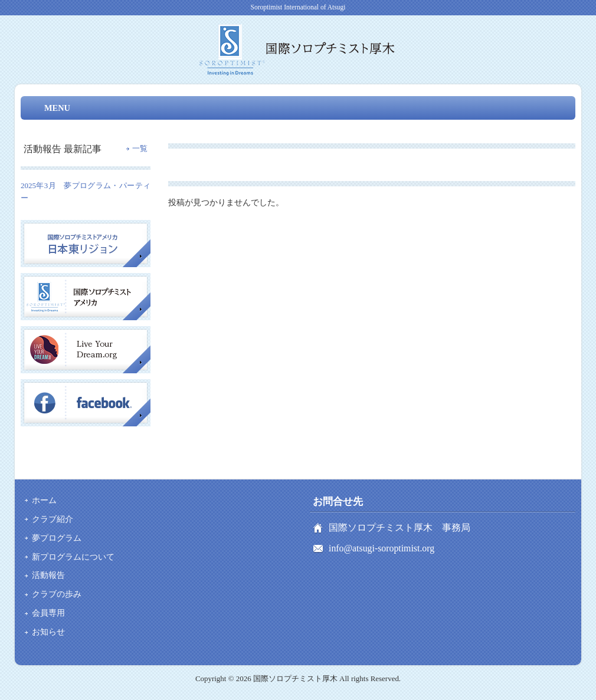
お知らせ (48, 632)
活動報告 (48, 575)
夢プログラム (57, 538)
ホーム (44, 500)
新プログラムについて (73, 557)
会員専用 (48, 613)
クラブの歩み (57, 594)
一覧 (140, 149)
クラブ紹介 (53, 519)
